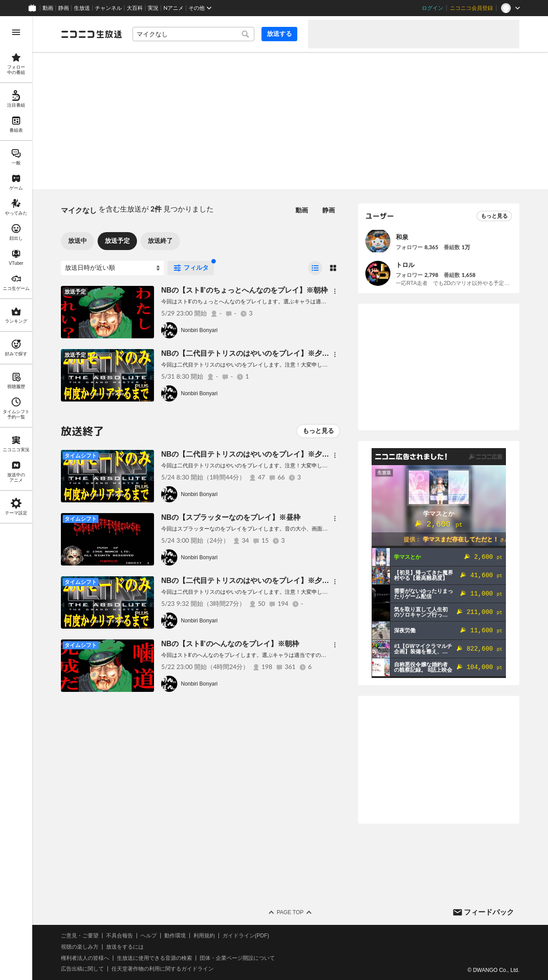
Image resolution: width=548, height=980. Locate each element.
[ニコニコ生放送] (91, 34)
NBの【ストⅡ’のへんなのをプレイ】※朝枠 (230, 644)
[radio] (315, 268)
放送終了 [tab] (160, 241)
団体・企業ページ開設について (237, 958)
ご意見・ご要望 (80, 936)
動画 (48, 8)
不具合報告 (120, 936)
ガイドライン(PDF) (246, 936)
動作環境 (175, 936)
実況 (153, 8)
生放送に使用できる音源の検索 (154, 958)
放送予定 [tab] (117, 241)
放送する (279, 34)
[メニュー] (335, 291)
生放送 (82, 8)
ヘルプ (149, 936)
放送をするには (125, 947)
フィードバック (489, 912)
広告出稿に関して (82, 969)
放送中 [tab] (77, 241)
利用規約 (204, 936)
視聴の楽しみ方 (80, 947)
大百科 (135, 8)
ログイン (432, 8)
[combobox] (193, 34)
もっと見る (318, 431)
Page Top (290, 912)
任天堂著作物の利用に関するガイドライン (163, 969)
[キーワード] (193, 34)
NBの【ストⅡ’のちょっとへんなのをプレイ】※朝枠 (244, 290)
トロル (405, 265)
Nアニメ (173, 8)
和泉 (402, 237)
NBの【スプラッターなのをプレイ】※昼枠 (231, 517)
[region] (16, 498)
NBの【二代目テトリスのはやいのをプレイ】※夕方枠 (249, 353)
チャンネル (108, 8)
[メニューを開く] (16, 32)
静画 (64, 8)
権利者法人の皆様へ (85, 958)
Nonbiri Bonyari (199, 330)
